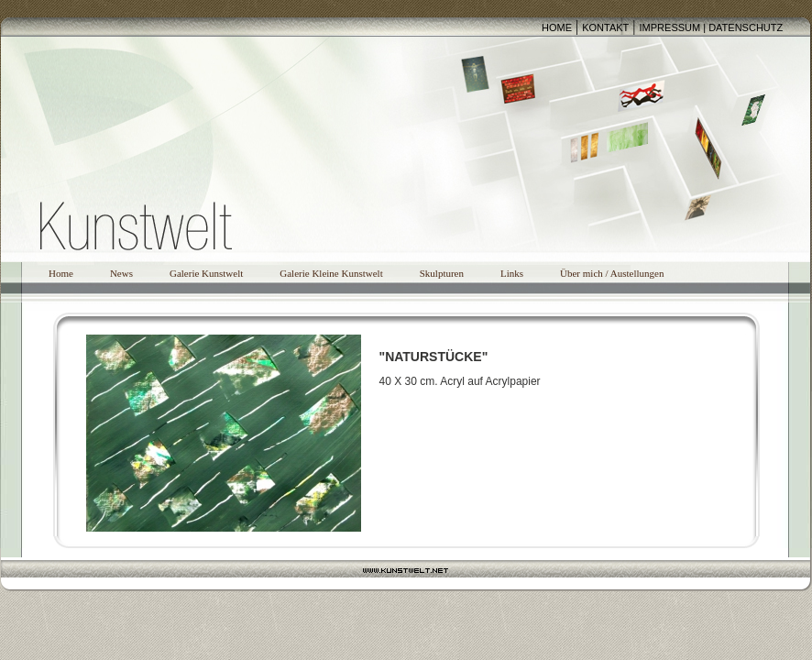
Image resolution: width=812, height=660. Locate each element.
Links (512, 273)
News (121, 273)
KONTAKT (605, 27)
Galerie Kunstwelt (206, 273)
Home (61, 273)
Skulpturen (442, 273)
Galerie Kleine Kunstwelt (331, 273)
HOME (557, 27)
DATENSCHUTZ (746, 27)
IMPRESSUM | (675, 27)
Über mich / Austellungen (612, 273)
